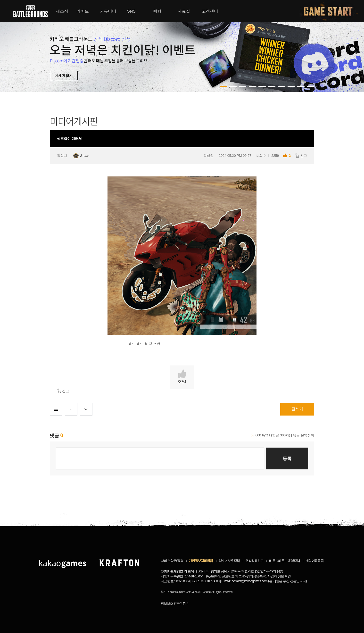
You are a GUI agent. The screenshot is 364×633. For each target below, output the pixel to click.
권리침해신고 (254, 561)
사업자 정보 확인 (279, 576)
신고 (301, 155)
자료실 (184, 11)
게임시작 (331, 11)
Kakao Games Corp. (181, 592)
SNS (131, 11)
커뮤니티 (108, 11)
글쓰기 (297, 409)
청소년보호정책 (229, 561)
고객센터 (210, 11)
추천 (182, 376)
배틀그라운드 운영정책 (284, 561)
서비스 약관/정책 (172, 561)
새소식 (62, 11)
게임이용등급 (314, 561)
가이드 (83, 11)
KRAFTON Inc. (203, 592)
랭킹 (157, 11)
